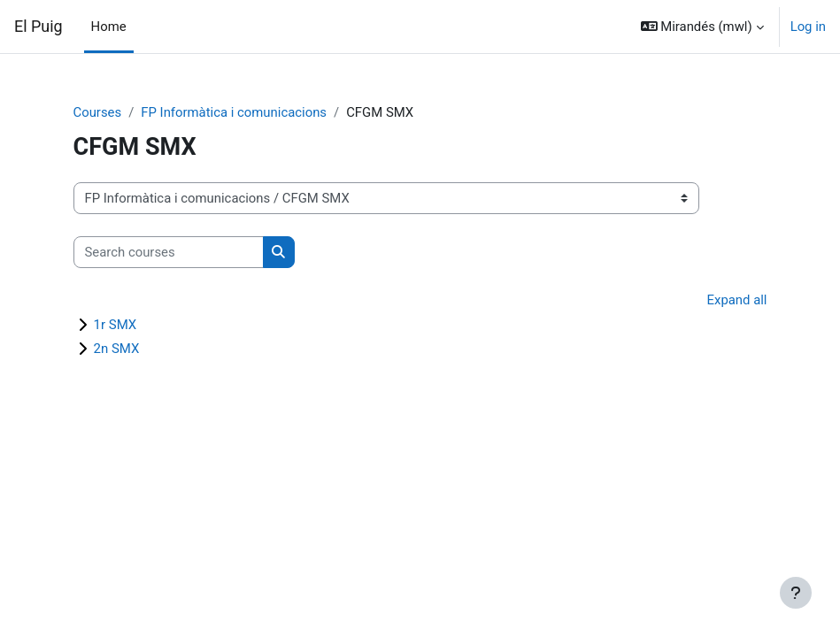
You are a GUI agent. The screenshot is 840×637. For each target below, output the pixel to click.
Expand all (737, 300)
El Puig (39, 26)
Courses (98, 112)
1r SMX (116, 325)
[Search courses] (169, 252)
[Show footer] (796, 593)
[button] (702, 27)
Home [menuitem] (109, 27)
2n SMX (117, 349)
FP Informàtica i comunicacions (234, 112)
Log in (808, 27)
